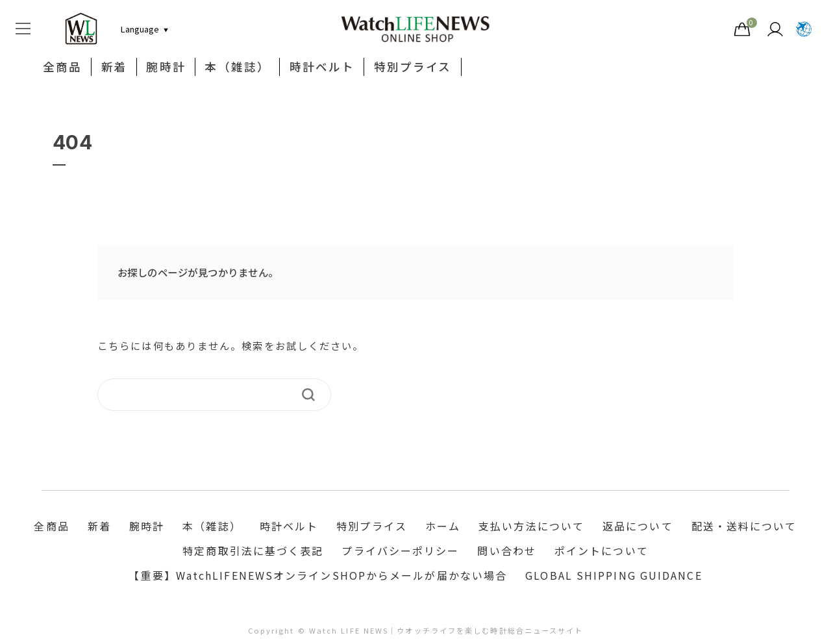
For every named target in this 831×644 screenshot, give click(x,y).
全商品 (62, 68)
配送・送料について (744, 527)
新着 (114, 68)
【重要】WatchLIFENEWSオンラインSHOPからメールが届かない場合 (318, 576)
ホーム (443, 527)
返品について (638, 527)
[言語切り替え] (140, 29)
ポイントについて (602, 552)
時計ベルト (322, 68)
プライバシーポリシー (400, 552)
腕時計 (166, 68)
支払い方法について (531, 527)
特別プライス (413, 68)
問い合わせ (507, 552)
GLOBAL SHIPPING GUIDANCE (614, 576)
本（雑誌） (238, 68)
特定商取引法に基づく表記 (253, 552)
